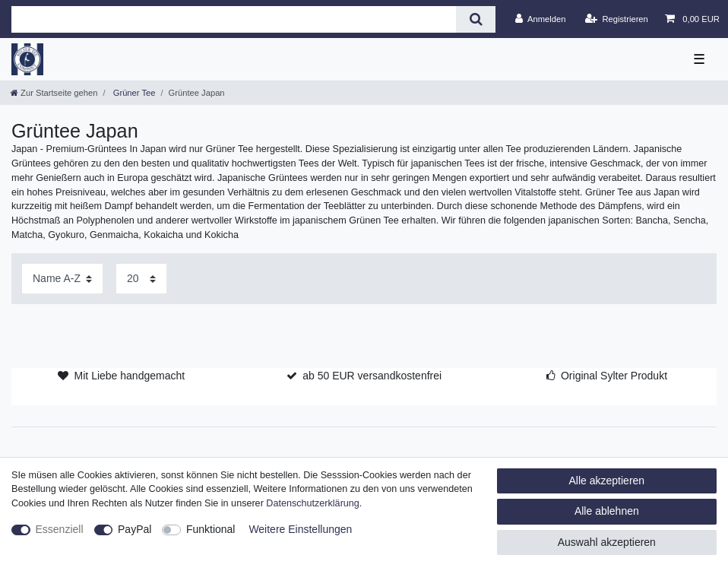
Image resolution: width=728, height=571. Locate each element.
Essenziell (60, 529)
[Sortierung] (62, 279)
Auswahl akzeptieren (607, 542)
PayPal (135, 529)
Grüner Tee (133, 93)
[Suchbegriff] (234, 19)
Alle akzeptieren (607, 481)
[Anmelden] (541, 19)
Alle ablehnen (607, 511)
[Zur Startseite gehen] (54, 93)
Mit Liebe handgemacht (130, 376)
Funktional (211, 529)
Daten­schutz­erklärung (313, 503)
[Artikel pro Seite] (141, 279)
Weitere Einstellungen (300, 529)
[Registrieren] (617, 19)
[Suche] (475, 19)
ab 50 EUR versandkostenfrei (372, 376)
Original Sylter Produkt (614, 376)
